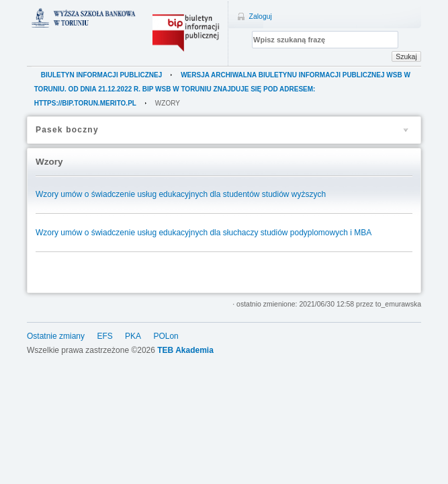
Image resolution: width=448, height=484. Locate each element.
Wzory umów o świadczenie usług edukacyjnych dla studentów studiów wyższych (181, 194)
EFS (104, 336)
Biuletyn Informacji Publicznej (102, 75)
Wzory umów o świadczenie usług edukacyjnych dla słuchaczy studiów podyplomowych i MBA (204, 233)
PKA (133, 336)
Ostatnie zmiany (56, 336)
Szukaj (406, 56)
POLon (166, 336)
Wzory (168, 103)
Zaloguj (261, 16)
